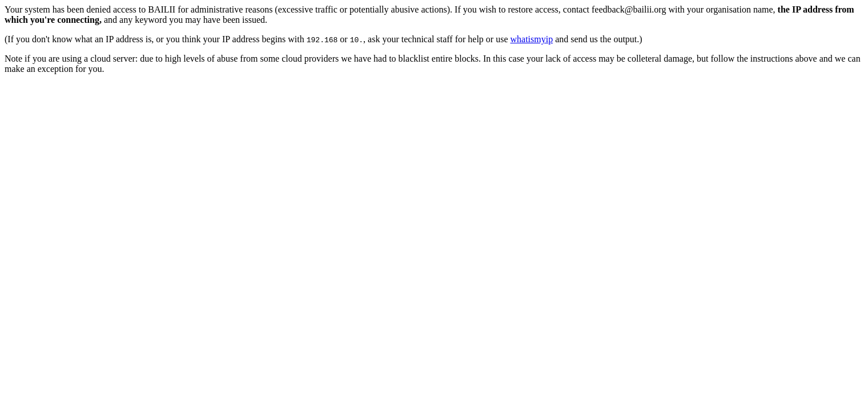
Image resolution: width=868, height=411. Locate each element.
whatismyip (532, 39)
